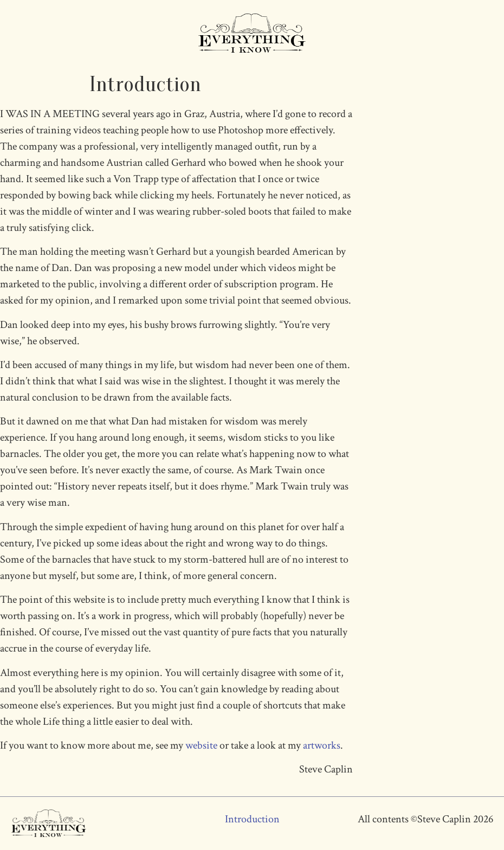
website (201, 745)
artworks (322, 745)
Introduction (252, 819)
